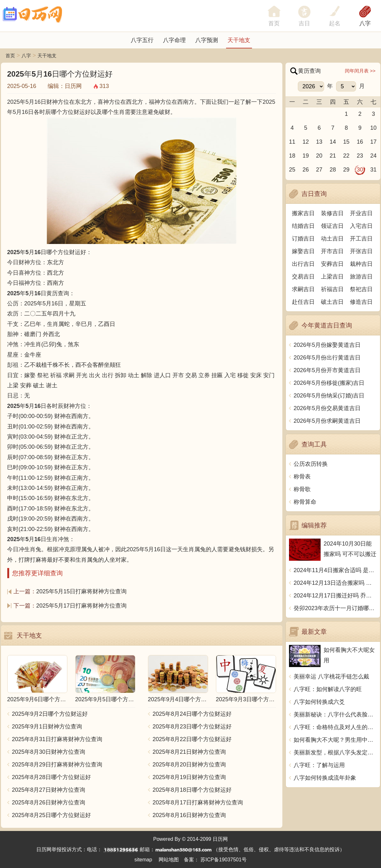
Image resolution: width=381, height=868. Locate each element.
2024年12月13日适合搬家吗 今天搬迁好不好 (335, 583)
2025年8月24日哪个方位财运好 (192, 714)
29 (346, 170)
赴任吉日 (303, 302)
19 (306, 156)
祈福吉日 (332, 289)
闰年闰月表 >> (360, 71)
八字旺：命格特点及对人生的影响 (335, 727)
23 (360, 156)
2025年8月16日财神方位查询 (189, 815)
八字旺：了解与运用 (319, 765)
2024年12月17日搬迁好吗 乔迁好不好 (335, 596)
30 (360, 170)
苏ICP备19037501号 (224, 860)
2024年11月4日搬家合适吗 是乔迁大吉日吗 (335, 570)
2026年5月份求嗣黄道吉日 (327, 421)
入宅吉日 (361, 226)
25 (292, 170)
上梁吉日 (332, 277)
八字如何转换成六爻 (319, 702)
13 (319, 142)
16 (360, 142)
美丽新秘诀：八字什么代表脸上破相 (335, 715)
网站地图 (169, 860)
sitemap (143, 860)
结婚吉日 (303, 226)
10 (373, 128)
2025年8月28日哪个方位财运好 (52, 777)
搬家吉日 (303, 213)
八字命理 (175, 40)
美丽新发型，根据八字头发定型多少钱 (335, 752)
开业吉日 (361, 213)
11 (292, 142)
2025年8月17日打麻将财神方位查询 (198, 802)
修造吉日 (361, 302)
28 (333, 170)
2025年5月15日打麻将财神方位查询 (82, 591)
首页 (10, 56)
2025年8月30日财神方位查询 (49, 752)
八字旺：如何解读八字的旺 (328, 689)
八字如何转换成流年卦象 (325, 778)
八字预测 (207, 40)
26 (306, 170)
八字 (365, 23)
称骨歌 (302, 489)
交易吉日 (303, 277)
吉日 (304, 23)
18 (292, 156)
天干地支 (239, 40)
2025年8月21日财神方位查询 (189, 752)
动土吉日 (332, 239)
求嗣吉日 (303, 289)
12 (306, 142)
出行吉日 (303, 264)
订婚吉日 (303, 239)
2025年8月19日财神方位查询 (189, 777)
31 (373, 170)
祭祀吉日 (361, 289)
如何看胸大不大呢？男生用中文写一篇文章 (335, 740)
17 (373, 142)
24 (373, 156)
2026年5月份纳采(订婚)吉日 (329, 396)
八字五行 (142, 40)
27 (319, 170)
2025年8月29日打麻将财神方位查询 (57, 765)
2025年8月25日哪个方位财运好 (52, 815)
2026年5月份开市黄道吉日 (327, 370)
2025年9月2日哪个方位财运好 (50, 714)
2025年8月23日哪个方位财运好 (192, 727)
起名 (335, 23)
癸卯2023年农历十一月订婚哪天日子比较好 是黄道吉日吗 (335, 608)
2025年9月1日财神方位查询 (47, 727)
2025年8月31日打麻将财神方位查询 (57, 739)
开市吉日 (332, 251)
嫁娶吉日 (303, 251)
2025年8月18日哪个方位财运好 (192, 790)
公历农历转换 (311, 464)
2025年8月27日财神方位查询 (49, 790)
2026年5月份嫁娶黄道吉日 (327, 345)
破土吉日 (332, 302)
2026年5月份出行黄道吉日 (327, 358)
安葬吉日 (332, 264)
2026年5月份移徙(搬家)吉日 (329, 383)
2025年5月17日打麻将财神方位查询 (82, 606)
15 (346, 142)
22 (346, 156)
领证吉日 (332, 226)
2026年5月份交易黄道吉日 (327, 408)
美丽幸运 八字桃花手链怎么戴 (332, 677)
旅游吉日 (361, 277)
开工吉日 (361, 239)
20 (319, 156)
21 (333, 156)
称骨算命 (305, 502)
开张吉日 (361, 251)
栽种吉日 (361, 264)
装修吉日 (332, 213)
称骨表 (302, 477)
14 (333, 142)
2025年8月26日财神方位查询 (49, 802)
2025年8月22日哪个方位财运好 (192, 739)
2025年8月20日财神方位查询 (189, 765)
